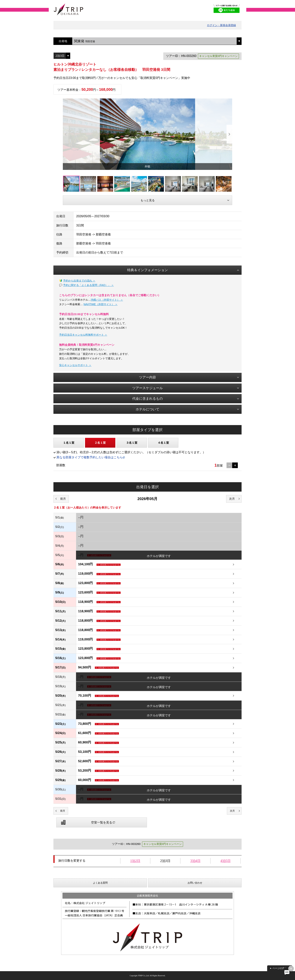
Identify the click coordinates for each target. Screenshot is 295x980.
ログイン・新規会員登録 (221, 25)
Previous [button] (66, 134)
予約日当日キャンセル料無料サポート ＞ (83, 335)
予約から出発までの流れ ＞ (79, 281)
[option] (147, 134)
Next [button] (229, 134)
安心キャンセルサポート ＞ (75, 365)
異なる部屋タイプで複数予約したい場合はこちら (90, 457)
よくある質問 (100, 883)
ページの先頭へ (281, 968)
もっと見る (148, 200)
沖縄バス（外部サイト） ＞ (107, 300)
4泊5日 (226, 861)
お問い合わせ (195, 883)
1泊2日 (135, 861)
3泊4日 (195, 861)
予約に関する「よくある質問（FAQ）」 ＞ (88, 285)
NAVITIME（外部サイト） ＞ (101, 304)
